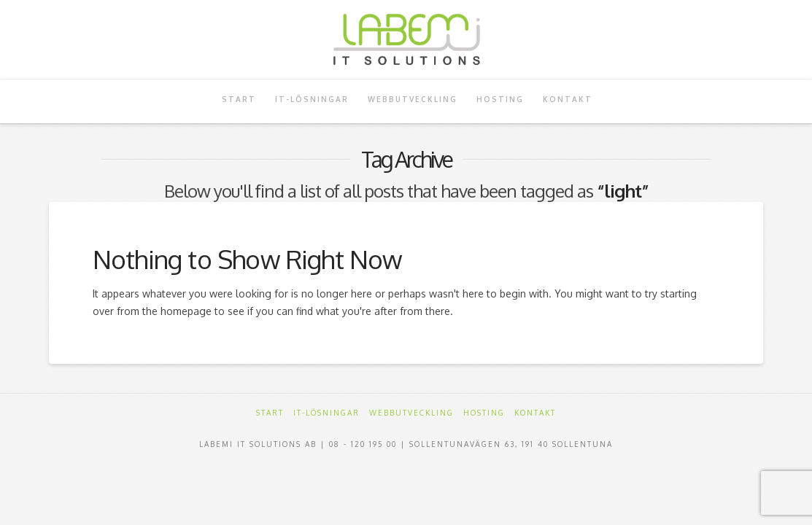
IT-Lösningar (326, 413)
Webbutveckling (411, 413)
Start (270, 413)
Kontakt (535, 413)
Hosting (484, 413)
